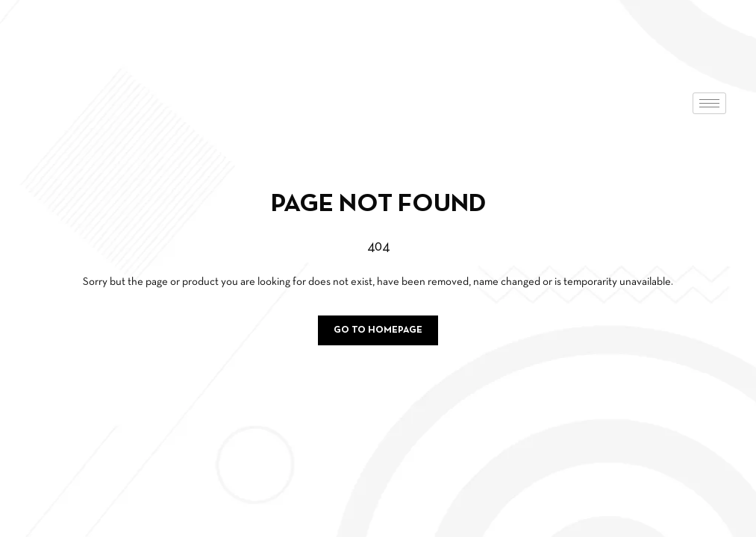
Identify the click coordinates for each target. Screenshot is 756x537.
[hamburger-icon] (709, 103)
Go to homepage (378, 330)
